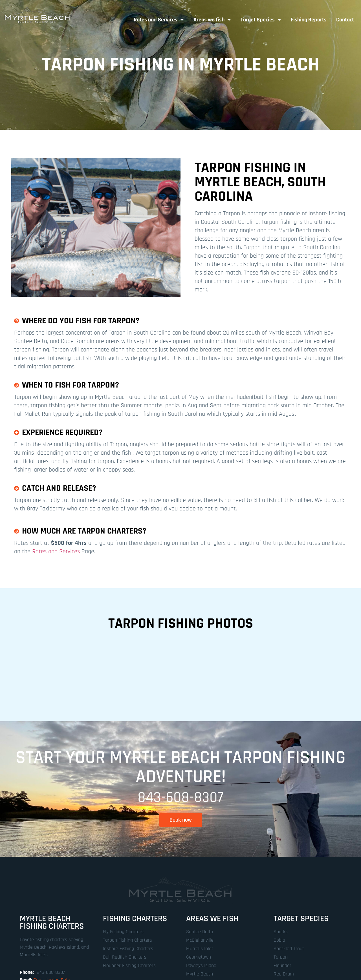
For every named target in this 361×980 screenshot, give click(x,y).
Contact (345, 20)
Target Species (261, 20)
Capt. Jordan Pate (52, 926)
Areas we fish (212, 20)
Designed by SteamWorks (207, 951)
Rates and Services (159, 20)
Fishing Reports (309, 20)
